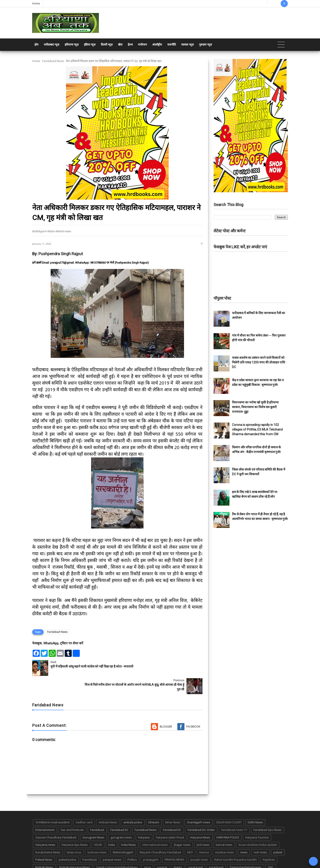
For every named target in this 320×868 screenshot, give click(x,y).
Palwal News (44, 841)
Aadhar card (84, 804)
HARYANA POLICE (228, 819)
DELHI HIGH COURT (229, 804)
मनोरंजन (142, 45)
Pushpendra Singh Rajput (61, 254)
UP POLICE (60, 856)
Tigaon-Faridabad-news (246, 849)
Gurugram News (93, 819)
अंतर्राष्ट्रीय (157, 45)
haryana (144, 819)
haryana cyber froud (170, 819)
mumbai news (225, 834)
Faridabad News (53, 61)
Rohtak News (44, 849)
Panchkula (90, 841)
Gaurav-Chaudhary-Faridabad (56, 819)
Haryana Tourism (257, 819)
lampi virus (74, 834)
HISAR (98, 826)
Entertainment (45, 812)
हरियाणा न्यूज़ (72, 45)
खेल (120, 45)
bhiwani (154, 804)
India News (129, 826)
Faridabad (97, 812)
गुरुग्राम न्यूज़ (206, 45)
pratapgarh (151, 841)
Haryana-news (45, 826)
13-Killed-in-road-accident (52, 804)
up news (41, 856)
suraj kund (195, 849)
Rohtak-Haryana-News (75, 849)
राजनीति (172, 45)
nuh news (260, 834)
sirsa (147, 849)
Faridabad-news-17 (234, 812)
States (178, 849)
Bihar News (173, 804)
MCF (190, 834)
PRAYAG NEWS (174, 841)
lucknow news (97, 834)
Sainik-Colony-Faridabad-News (117, 849)
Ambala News (108, 804)
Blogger (166, 708)
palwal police (67, 841)
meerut (204, 834)
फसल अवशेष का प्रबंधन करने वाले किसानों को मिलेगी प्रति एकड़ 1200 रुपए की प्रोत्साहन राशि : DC (259, 362)
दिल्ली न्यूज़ (107, 45)
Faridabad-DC (172, 812)
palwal (278, 834)
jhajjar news (182, 826)
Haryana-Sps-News (75, 826)
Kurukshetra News (48, 834)
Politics (132, 841)
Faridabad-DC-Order (201, 812)
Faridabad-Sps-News (267, 812)
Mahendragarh (123, 834)
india (112, 826)
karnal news (224, 826)
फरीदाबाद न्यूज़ (52, 45)
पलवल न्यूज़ (187, 45)
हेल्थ (130, 45)
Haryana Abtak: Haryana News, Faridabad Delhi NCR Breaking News (75, 864)
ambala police (133, 804)
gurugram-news (121, 819)
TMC (271, 849)
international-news (155, 826)
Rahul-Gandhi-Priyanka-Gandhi (235, 841)
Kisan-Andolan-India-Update (258, 826)
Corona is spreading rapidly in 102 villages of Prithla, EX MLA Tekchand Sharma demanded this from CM (257, 429)
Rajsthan (269, 841)
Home (36, 3)
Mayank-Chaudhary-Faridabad (160, 834)
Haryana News (200, 819)
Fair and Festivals (72, 812)
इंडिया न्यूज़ (90, 45)
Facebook (193, 708)
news (244, 834)
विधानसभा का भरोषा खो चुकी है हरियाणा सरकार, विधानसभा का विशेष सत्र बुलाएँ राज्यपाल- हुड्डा (255, 407)
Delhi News (255, 804)
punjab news (199, 841)
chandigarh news (199, 804)
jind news (203, 826)
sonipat (162, 849)
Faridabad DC (119, 812)
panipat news (112, 841)
